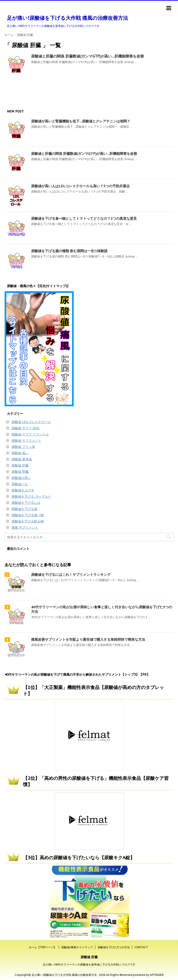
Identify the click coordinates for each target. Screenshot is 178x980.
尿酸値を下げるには (26, 503)
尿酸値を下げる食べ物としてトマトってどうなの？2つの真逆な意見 (84, 218)
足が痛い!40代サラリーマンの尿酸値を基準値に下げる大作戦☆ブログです (89, 964)
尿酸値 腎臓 (20, 472)
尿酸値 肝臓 (20, 465)
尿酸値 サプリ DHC (26, 428)
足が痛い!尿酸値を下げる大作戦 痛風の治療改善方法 (67, 18)
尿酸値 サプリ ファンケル (30, 434)
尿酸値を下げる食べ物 (28, 515)
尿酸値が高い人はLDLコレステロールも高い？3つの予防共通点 (80, 186)
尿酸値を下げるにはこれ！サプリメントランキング (71, 575)
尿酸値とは (20, 484)
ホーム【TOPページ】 (43, 947)
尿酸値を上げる (23, 490)
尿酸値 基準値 (22, 459)
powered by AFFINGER (148, 975)
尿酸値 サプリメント (26, 441)
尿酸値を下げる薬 (24, 509)
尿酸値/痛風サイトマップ (77, 947)
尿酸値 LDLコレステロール (31, 422)
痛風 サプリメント (25, 527)
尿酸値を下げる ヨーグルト (31, 496)
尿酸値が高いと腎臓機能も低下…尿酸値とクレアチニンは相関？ (81, 121)
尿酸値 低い (20, 453)
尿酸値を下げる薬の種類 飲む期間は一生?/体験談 (69, 251)
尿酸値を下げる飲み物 (28, 521)
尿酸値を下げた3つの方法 (114, 947)
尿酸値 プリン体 (23, 447)
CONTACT (141, 947)
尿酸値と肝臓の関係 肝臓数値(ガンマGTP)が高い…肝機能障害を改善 (88, 56)
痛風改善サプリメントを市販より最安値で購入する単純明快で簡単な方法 (88, 639)
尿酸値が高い (21, 478)
